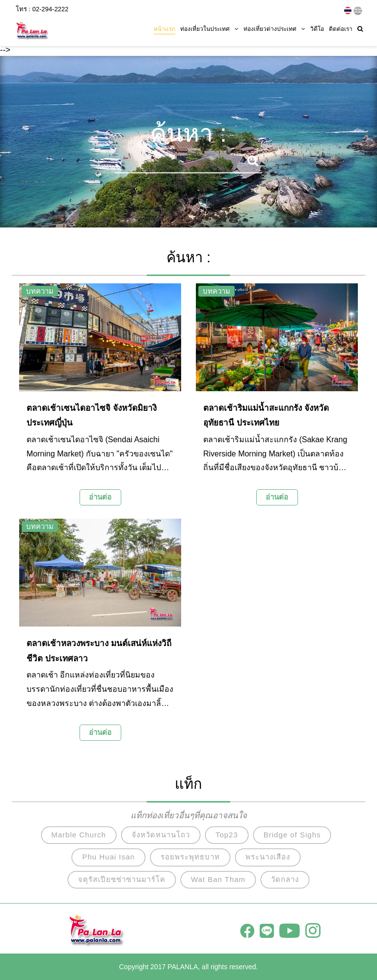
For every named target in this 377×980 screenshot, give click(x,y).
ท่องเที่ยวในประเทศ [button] (209, 28)
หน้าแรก (164, 28)
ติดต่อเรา (341, 28)
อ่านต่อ (100, 497)
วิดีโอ (317, 28)
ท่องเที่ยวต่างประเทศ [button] (274, 28)
